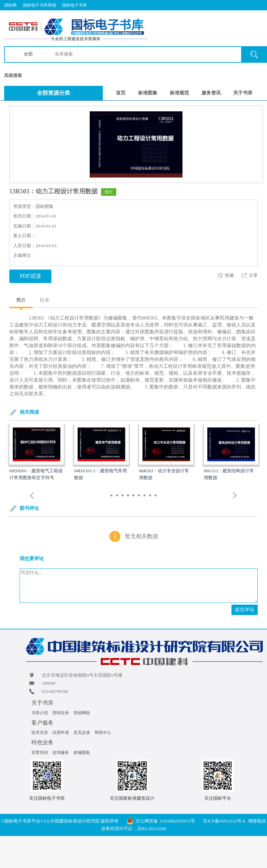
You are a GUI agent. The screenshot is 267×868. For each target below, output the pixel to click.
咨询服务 (61, 753)
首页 (121, 93)
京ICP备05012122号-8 (224, 821)
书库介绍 (40, 713)
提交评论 (245, 610)
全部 (28, 54)
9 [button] (156, 496)
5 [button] (134, 496)
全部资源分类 (53, 93)
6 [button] (140, 496)
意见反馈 (82, 733)
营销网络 (82, 713)
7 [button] (145, 496)
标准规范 (179, 93)
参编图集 (82, 753)
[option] (37, 453)
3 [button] (123, 496)
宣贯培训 (40, 753)
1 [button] (112, 496)
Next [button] (235, 496)
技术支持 (40, 733)
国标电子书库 (75, 5)
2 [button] (118, 496)
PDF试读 (30, 276)
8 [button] (151, 496)
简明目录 (61, 713)
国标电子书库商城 (39, 5)
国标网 (10, 5)
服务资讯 (211, 93)
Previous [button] (32, 496)
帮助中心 (103, 733)
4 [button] (129, 496)
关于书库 (243, 93)
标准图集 (148, 93)
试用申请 (61, 733)
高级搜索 (13, 75)
